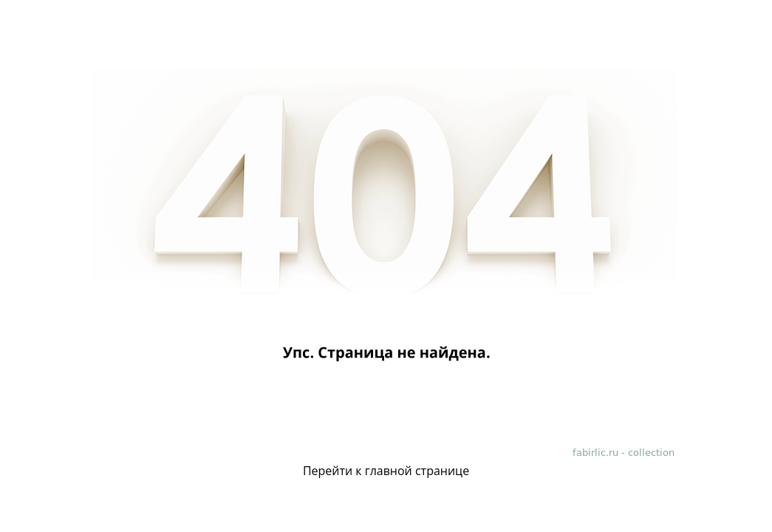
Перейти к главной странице (386, 471)
